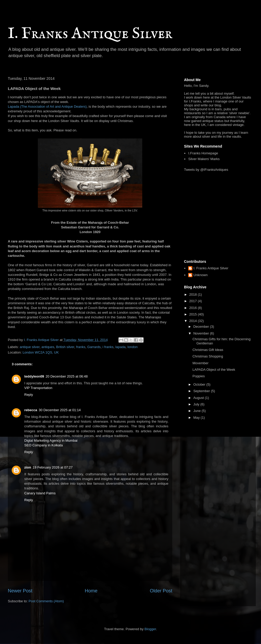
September (202, 391)
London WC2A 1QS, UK (41, 352)
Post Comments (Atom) (46, 601)
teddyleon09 (34, 376)
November (202, 333)
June (198, 411)
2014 (194, 321)
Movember (200, 363)
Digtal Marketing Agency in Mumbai (51, 441)
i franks (108, 347)
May (197, 418)
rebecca (31, 410)
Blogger (150, 629)
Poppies (198, 376)
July (197, 404)
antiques (48, 347)
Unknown (200, 275)
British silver (65, 347)
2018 (194, 294)
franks (81, 347)
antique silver (30, 347)
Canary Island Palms (40, 493)
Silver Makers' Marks (204, 159)
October (200, 384)
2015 (194, 314)
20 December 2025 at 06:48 (67, 376)
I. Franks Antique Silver (90, 34)
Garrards (94, 347)
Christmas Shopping (208, 356)
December (202, 327)
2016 (194, 308)
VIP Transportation (38, 388)
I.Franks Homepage (203, 153)
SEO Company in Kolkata (43, 445)
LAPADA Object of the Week (214, 370)
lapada (120, 347)
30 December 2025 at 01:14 (60, 410)
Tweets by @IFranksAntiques (206, 170)
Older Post (161, 591)
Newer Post (20, 591)
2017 (194, 301)
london (132, 347)
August (199, 398)
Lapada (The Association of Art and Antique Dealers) (47, 107)
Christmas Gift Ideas (208, 350)
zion (28, 467)
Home (91, 591)
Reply (29, 395)
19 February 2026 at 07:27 (53, 467)
